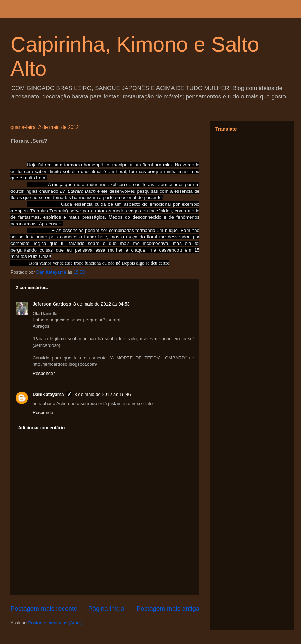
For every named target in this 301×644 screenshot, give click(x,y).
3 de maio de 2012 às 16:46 (103, 394)
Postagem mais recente (44, 609)
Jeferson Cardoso (52, 304)
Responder (44, 373)
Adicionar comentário (42, 428)
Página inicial (107, 609)
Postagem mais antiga (168, 609)
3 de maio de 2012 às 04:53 (102, 304)
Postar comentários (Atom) (55, 623)
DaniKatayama (48, 394)
